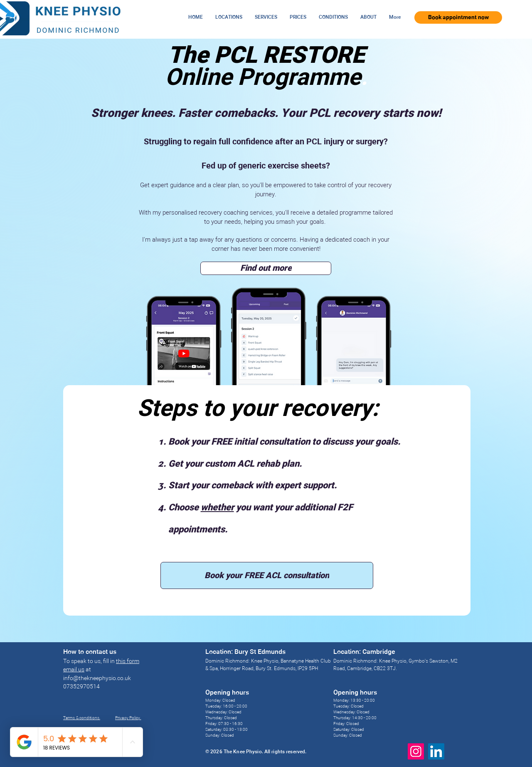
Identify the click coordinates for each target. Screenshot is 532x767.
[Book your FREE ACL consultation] (267, 575)
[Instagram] (416, 751)
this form (128, 661)
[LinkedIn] (436, 751)
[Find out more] (266, 268)
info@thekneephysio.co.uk (97, 678)
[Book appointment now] (458, 17)
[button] (229, 17)
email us (74, 670)
